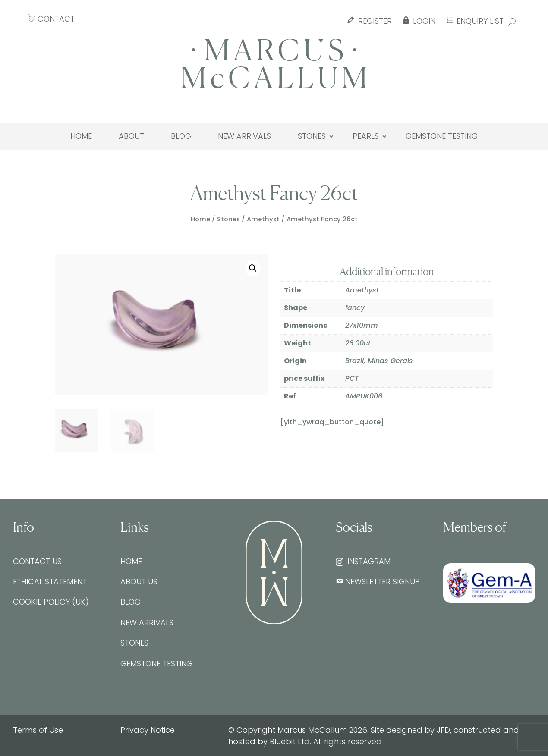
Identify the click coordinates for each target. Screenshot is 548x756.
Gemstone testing (442, 136)
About (131, 136)
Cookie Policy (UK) (51, 602)
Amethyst (263, 219)
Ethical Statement (50, 582)
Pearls (366, 136)
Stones (312, 136)
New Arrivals (244, 136)
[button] (253, 268)
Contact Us (37, 561)
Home (81, 136)
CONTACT (51, 19)
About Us (139, 582)
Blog (181, 136)
